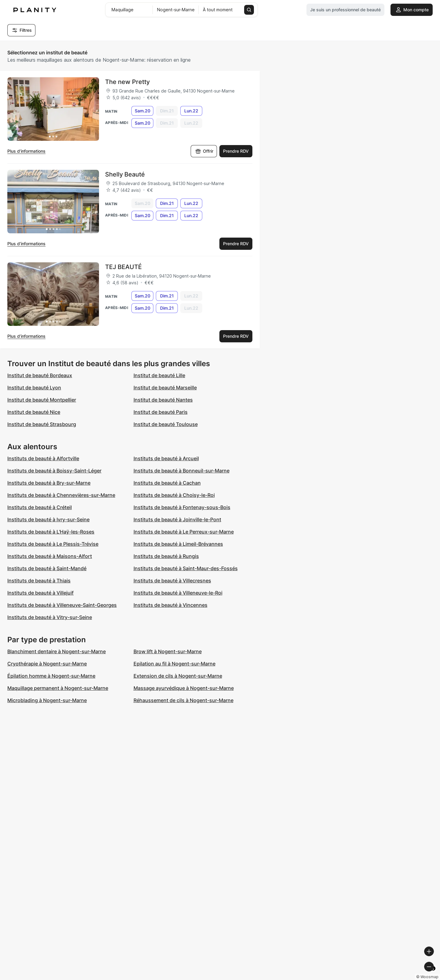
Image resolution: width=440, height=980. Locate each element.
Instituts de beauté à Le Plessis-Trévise (53, 544)
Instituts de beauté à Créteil (40, 507)
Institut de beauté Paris (161, 412)
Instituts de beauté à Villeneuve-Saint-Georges (62, 605)
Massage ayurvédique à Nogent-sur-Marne (184, 688)
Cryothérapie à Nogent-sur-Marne (47, 664)
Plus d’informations (26, 151)
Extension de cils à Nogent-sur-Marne (178, 676)
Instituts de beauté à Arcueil (166, 458)
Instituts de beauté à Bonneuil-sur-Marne (182, 471)
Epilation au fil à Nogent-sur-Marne (174, 664)
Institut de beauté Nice (34, 412)
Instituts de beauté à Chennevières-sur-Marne (61, 495)
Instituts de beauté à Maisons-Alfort (50, 556)
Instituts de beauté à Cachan (167, 483)
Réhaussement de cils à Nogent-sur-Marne (183, 700)
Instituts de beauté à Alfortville (43, 458)
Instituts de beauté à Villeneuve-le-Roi (178, 593)
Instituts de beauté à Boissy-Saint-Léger (54, 471)
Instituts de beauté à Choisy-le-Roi (174, 495)
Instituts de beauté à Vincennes (170, 605)
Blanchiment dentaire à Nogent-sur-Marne (57, 651)
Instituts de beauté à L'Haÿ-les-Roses (51, 532)
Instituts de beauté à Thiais (39, 581)
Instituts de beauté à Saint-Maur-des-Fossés (186, 568)
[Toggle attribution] (433, 975)
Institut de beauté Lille (159, 375)
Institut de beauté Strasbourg (42, 424)
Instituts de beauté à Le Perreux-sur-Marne (184, 532)
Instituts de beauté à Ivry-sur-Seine (48, 519)
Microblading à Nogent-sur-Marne (47, 700)
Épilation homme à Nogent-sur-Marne (51, 676)
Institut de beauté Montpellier (42, 400)
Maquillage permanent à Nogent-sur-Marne (58, 688)
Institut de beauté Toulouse (166, 424)
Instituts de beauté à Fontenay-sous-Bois (182, 507)
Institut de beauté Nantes (163, 400)
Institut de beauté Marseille (165, 388)
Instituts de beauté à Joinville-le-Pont (177, 519)
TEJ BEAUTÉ (123, 267)
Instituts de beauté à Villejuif (40, 593)
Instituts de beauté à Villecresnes (172, 581)
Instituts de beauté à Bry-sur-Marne (49, 483)
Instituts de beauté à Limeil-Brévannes (178, 544)
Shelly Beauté (125, 174)
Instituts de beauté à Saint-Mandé (47, 568)
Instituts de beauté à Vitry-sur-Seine (50, 617)
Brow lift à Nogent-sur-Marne (168, 651)
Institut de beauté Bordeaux (40, 375)
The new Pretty (127, 82)
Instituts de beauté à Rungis (166, 556)
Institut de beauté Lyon (34, 388)
